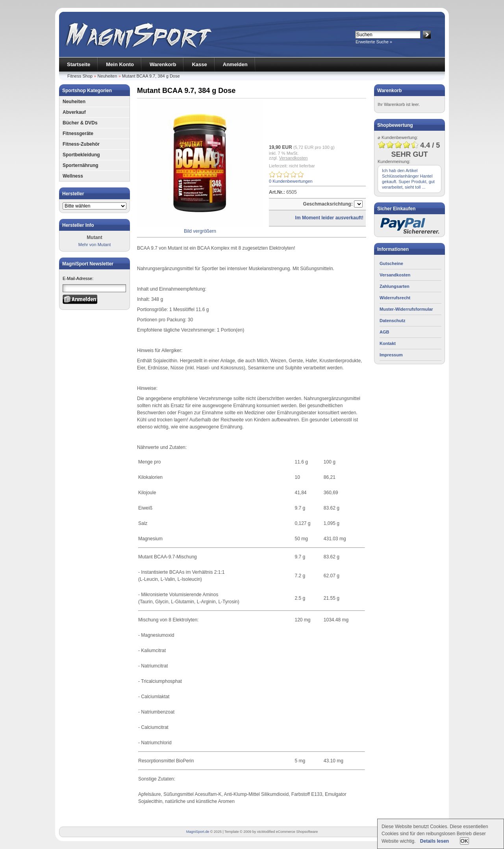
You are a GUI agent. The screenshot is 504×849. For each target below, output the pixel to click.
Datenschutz (392, 321)
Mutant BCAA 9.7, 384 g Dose (151, 76)
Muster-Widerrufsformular (406, 309)
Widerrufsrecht (395, 298)
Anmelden (235, 64)
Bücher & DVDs (80, 123)
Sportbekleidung (81, 155)
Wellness (73, 176)
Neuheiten (107, 76)
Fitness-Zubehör (81, 144)
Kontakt (388, 343)
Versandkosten (294, 158)
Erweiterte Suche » (374, 42)
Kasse (199, 64)
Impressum (391, 355)
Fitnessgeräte (78, 133)
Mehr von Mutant (95, 245)
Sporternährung (81, 165)
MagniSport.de (198, 832)
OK (464, 841)
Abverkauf (74, 112)
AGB (384, 332)
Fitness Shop (80, 76)
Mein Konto (120, 64)
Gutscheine (391, 263)
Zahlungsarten (395, 286)
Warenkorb (163, 64)
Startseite (79, 64)
